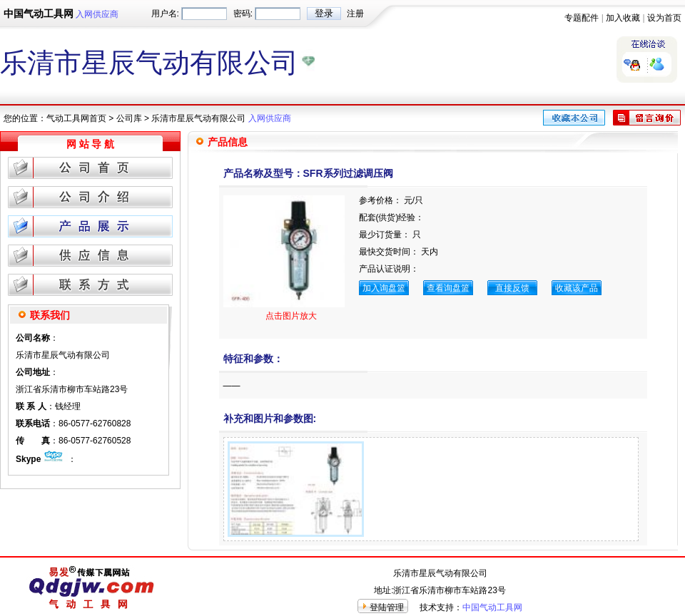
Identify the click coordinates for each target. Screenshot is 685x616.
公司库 (129, 118)
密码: (243, 14)
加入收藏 (623, 18)
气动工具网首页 (76, 118)
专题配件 (582, 18)
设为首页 (664, 18)
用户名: (165, 14)
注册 (355, 14)
